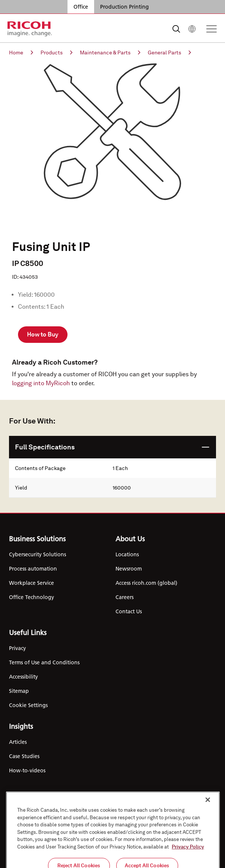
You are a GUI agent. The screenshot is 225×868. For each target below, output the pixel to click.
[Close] (208, 830)
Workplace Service (31, 583)
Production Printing (124, 7)
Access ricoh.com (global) (146, 583)
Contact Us (129, 611)
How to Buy (43, 334)
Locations (127, 554)
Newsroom (129, 569)
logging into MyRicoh (41, 383)
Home (21, 53)
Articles (18, 742)
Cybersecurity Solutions (37, 554)
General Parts (169, 53)
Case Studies (24, 756)
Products (56, 53)
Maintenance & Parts (110, 53)
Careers (124, 597)
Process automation (33, 569)
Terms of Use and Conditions (44, 662)
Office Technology (31, 597)
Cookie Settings (28, 705)
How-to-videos (27, 770)
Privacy (17, 648)
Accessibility (23, 677)
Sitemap (19, 691)
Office (81, 7)
